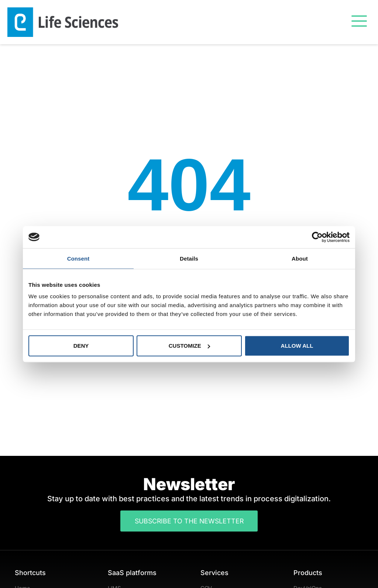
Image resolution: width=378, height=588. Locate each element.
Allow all (297, 346)
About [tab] (300, 258)
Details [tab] (189, 258)
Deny (81, 346)
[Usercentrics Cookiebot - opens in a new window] (317, 237)
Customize (189, 346)
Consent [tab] (78, 258)
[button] (359, 22)
